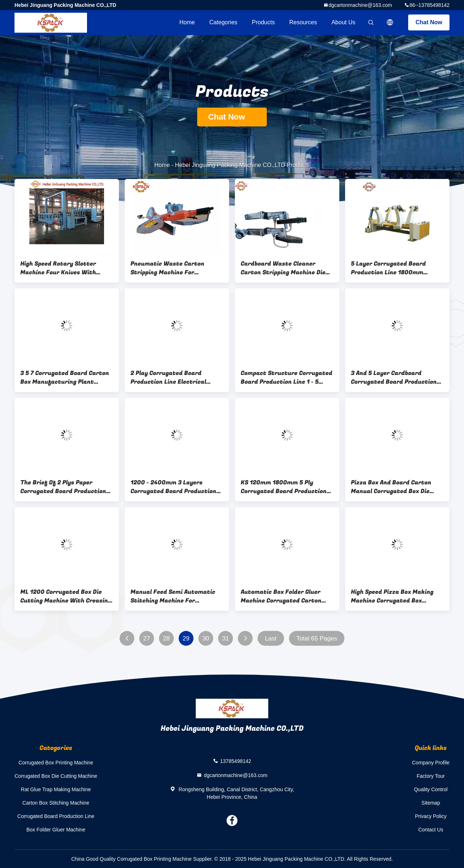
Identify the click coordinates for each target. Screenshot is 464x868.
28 (166, 639)
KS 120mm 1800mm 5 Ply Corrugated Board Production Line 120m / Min (284, 487)
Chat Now (429, 22)
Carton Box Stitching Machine (56, 803)
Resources (303, 22)
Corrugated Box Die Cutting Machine (56, 776)
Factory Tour (431, 776)
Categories (223, 22)
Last (271, 639)
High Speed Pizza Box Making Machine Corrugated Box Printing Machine (392, 596)
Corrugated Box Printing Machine (56, 763)
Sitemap (431, 803)
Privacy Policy (431, 816)
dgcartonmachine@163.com (360, 5)
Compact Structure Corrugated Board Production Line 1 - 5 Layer (287, 377)
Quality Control (431, 789)
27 (147, 639)
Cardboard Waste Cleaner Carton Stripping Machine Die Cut (283, 268)
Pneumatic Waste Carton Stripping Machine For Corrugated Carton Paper (167, 268)
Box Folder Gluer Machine (56, 830)
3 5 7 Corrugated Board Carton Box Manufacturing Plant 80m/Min (65, 377)
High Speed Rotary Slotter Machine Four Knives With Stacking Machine (58, 268)
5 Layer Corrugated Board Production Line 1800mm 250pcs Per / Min (388, 268)
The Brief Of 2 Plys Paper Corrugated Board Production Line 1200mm (63, 487)
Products (263, 22)
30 (206, 639)
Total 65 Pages (316, 639)
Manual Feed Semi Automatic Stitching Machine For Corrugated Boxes (173, 596)
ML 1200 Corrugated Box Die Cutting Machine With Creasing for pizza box (66, 596)
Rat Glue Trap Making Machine (56, 789)
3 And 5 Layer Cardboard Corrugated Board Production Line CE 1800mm (394, 377)
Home (187, 22)
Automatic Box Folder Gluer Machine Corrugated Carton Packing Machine (281, 596)
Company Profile (431, 763)
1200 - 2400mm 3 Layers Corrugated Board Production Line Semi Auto (173, 487)
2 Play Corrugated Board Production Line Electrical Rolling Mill (168, 377)
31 (226, 639)
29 (186, 639)
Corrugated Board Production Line (56, 816)
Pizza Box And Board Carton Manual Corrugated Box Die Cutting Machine (391, 487)
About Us (343, 22)
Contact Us (431, 830)
